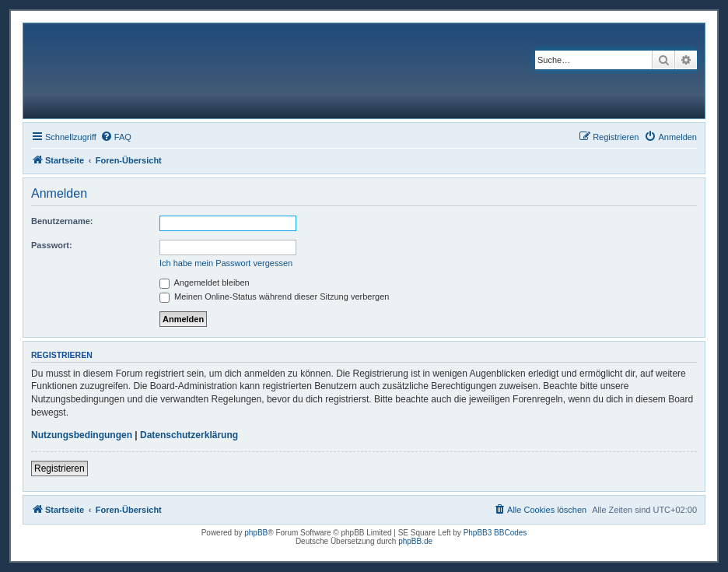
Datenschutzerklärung (189, 435)
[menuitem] (116, 137)
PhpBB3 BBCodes (495, 533)
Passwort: (52, 245)
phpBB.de (415, 541)
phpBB (256, 533)
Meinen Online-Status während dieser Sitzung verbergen (274, 297)
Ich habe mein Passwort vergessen (226, 263)
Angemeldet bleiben (205, 282)
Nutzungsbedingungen (82, 435)
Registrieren (59, 468)
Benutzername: (62, 221)
